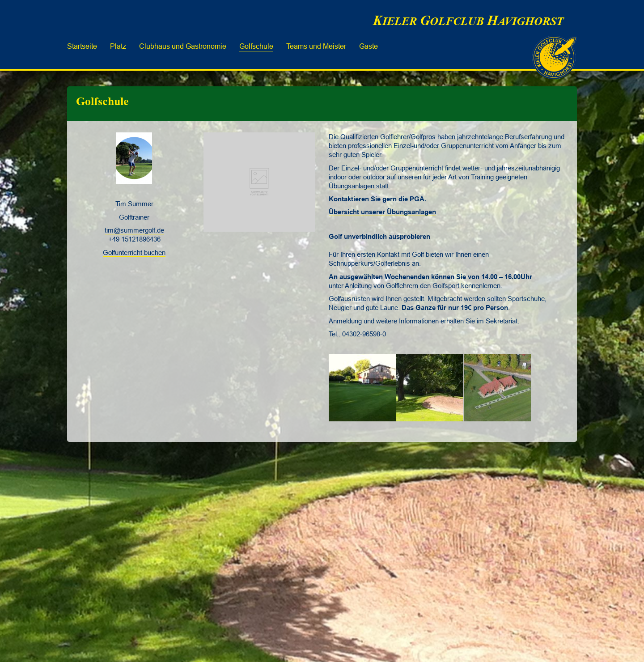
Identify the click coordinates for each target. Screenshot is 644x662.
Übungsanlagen (352, 186)
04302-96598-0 (364, 334)
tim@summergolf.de (134, 230)
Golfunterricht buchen (134, 252)
